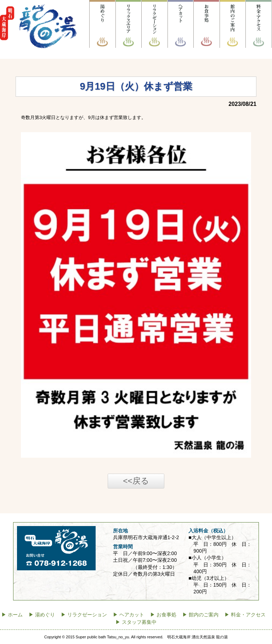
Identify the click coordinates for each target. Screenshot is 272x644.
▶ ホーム (12, 615)
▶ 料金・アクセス (245, 615)
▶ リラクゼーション (84, 615)
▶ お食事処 (163, 615)
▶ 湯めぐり (42, 615)
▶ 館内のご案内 (200, 615)
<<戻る (136, 481)
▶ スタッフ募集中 (136, 622)
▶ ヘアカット (129, 615)
